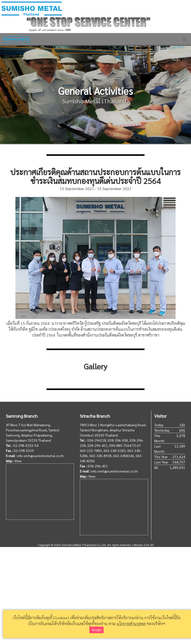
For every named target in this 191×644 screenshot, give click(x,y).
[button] (185, 39)
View (18, 461)
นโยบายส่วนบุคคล (131, 624)
